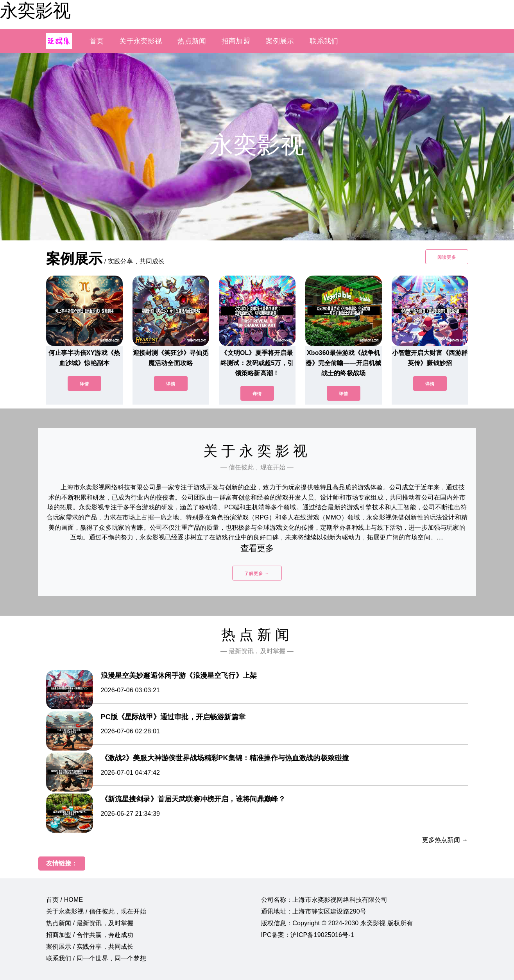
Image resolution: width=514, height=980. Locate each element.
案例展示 (280, 41)
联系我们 (324, 41)
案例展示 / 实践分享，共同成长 (90, 947)
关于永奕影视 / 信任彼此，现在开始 (96, 911)
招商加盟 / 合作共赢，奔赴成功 (90, 935)
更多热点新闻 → (445, 840)
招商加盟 (236, 41)
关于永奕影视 (141, 41)
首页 (97, 41)
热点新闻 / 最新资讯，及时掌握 (90, 923)
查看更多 (257, 548)
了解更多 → (257, 573)
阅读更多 (447, 257)
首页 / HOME (65, 900)
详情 (84, 384)
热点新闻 (192, 41)
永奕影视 (35, 11)
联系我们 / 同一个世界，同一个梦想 (96, 958)
